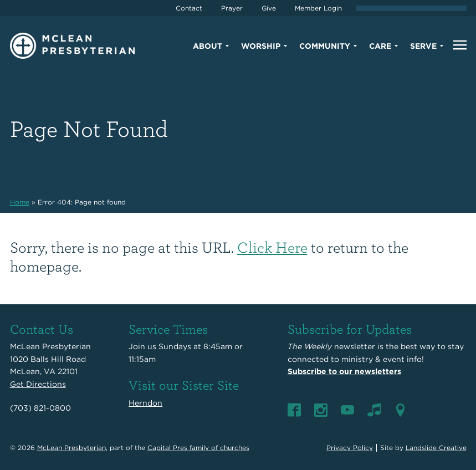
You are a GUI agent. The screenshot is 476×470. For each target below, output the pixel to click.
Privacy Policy (350, 448)
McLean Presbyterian (71, 448)
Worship (261, 46)
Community (325, 46)
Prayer (232, 8)
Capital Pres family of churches (198, 448)
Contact (189, 8)
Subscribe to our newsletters (344, 371)
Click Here (272, 247)
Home (20, 202)
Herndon (145, 403)
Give (269, 8)
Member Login (318, 8)
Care (380, 46)
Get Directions (38, 384)
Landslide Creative (436, 448)
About (208, 46)
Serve (423, 46)
